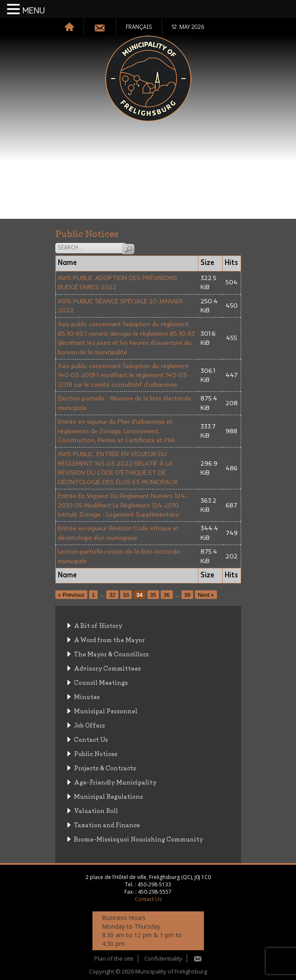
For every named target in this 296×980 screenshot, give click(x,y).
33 (126, 594)
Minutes (87, 696)
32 (112, 594)
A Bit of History (98, 625)
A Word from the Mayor (109, 639)
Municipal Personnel (106, 711)
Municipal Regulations (108, 796)
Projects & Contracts (105, 767)
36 (167, 594)
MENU (34, 11)
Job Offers (89, 725)
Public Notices (96, 753)
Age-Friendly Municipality (115, 782)
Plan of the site (114, 958)
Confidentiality (163, 958)
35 (153, 594)
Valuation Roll (96, 810)
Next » (206, 594)
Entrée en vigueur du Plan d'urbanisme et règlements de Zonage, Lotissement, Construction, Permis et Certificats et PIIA (116, 431)
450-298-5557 (155, 892)
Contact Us (91, 739)
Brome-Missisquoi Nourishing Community (138, 839)
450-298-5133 (154, 884)
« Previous (71, 594)
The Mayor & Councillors (111, 654)
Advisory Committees (107, 668)
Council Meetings (101, 682)
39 (187, 594)
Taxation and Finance (107, 824)
